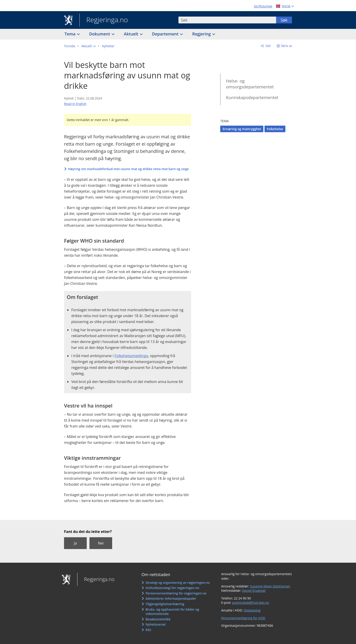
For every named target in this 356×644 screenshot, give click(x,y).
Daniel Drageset (254, 591)
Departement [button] (166, 34)
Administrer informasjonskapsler (171, 598)
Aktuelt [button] (132, 34)
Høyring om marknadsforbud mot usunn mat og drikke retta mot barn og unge (128, 169)
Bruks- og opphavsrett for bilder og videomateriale (172, 612)
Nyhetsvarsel (156, 624)
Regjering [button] (202, 34)
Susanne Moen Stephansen (270, 586)
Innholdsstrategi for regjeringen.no (172, 588)
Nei (101, 543)
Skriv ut (287, 46)
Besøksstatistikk (158, 619)
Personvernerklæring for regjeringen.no (176, 593)
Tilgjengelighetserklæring (165, 604)
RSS (148, 630)
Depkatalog (252, 610)
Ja (75, 543)
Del (268, 46)
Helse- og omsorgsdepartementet (250, 84)
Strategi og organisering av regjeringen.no (178, 583)
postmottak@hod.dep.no (251, 603)
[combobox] (227, 20)
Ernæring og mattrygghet (242, 129)
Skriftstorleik (263, 6)
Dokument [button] (100, 34)
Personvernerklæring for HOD (243, 618)
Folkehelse (275, 129)
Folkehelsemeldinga (131, 356)
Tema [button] (70, 34)
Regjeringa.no (104, 20)
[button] (89, 46)
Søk (284, 20)
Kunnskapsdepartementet (252, 97)
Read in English (75, 104)
